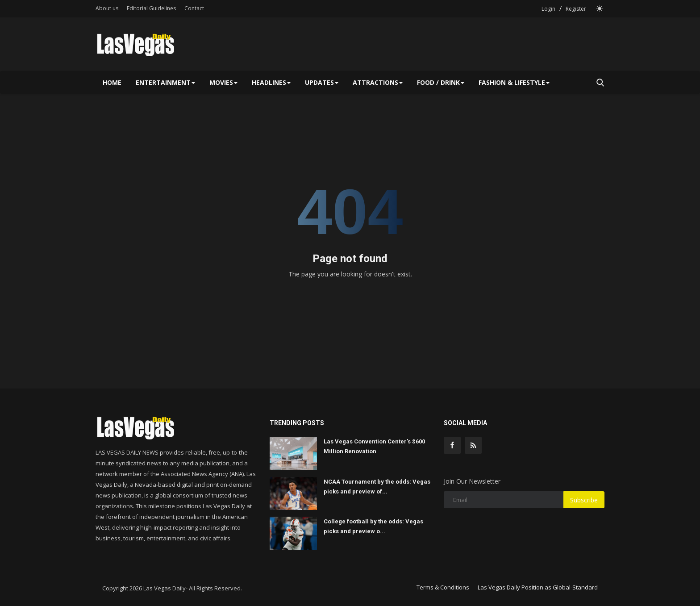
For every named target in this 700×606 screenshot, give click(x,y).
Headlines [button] (271, 82)
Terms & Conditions (443, 587)
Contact (194, 8)
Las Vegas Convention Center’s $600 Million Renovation (374, 446)
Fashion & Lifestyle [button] (514, 82)
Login (548, 9)
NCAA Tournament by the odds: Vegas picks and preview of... (377, 487)
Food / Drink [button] (441, 82)
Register (576, 9)
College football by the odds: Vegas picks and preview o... (373, 526)
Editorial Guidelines (151, 8)
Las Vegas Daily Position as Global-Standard (538, 587)
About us (107, 8)
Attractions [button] (378, 82)
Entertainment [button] (165, 82)
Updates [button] (322, 82)
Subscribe (584, 500)
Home (112, 82)
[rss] (473, 445)
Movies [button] (223, 82)
